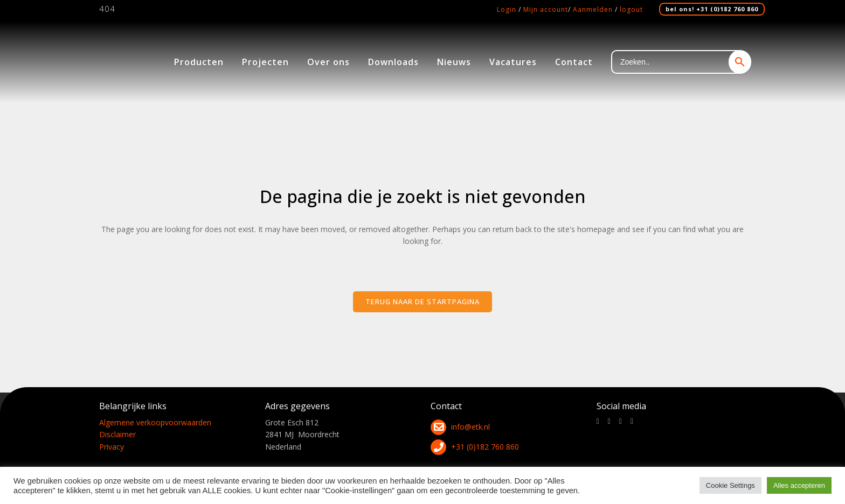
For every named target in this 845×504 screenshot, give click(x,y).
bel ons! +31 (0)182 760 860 (712, 9)
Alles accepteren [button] (799, 485)
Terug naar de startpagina (422, 302)
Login (507, 9)
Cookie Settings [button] (730, 485)
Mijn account (546, 9)
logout (631, 9)
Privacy (112, 447)
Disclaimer (117, 434)
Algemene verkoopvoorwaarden (155, 422)
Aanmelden (593, 9)
